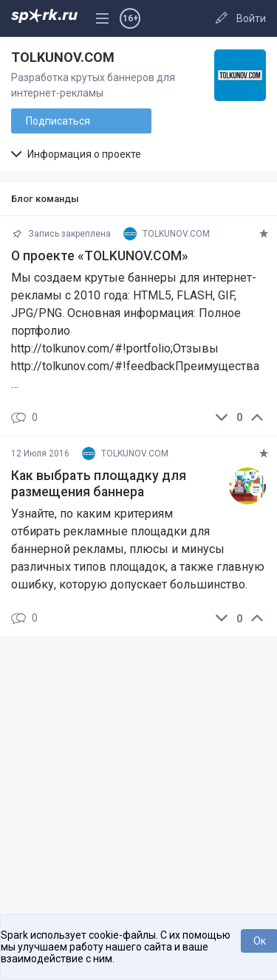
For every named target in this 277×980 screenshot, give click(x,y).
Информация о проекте (76, 154)
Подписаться (58, 121)
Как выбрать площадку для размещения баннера (99, 484)
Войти (251, 18)
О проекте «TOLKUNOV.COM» (100, 256)
